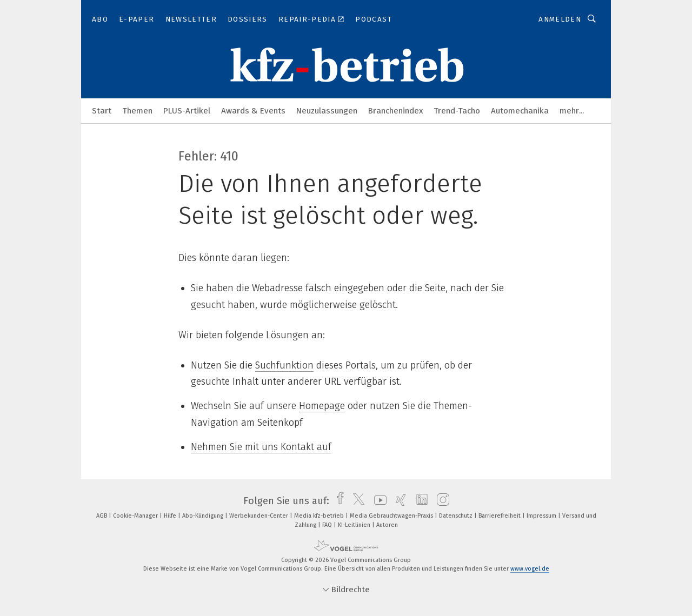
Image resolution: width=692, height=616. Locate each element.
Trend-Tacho (457, 111)
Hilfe (171, 516)
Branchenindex (395, 111)
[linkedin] (419, 501)
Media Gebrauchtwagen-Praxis (392, 516)
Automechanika (520, 111)
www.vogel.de (530, 569)
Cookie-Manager (136, 516)
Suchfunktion (284, 365)
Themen (137, 111)
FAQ (328, 525)
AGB (102, 516)
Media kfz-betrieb (320, 516)
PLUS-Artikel (187, 111)
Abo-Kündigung (204, 516)
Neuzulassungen (327, 111)
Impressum (542, 516)
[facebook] (338, 501)
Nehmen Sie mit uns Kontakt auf (261, 447)
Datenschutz (457, 516)
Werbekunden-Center (259, 516)
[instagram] (440, 501)
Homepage (322, 406)
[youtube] (378, 501)
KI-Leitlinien (355, 525)
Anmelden (560, 19)
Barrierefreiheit (500, 516)
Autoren (387, 525)
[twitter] (356, 501)
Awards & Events (253, 111)
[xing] (398, 501)
